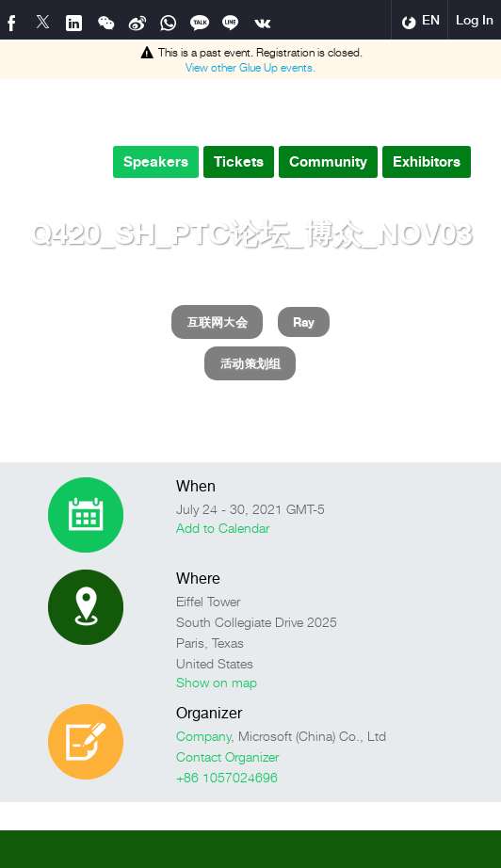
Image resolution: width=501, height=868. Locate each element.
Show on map (217, 682)
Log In (475, 20)
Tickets (239, 161)
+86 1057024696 (227, 777)
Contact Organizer (227, 756)
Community (328, 161)
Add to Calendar (223, 528)
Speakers (156, 161)
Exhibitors (427, 161)
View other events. (250, 67)
